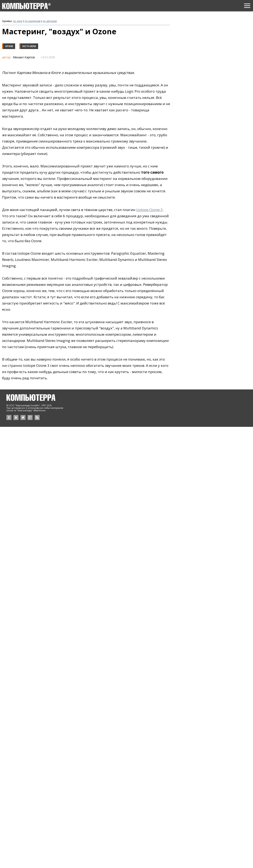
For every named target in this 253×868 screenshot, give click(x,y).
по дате (18, 21)
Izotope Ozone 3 (149, 210)
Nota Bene (29, 46)
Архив (9, 46)
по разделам (33, 21)
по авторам (50, 21)
